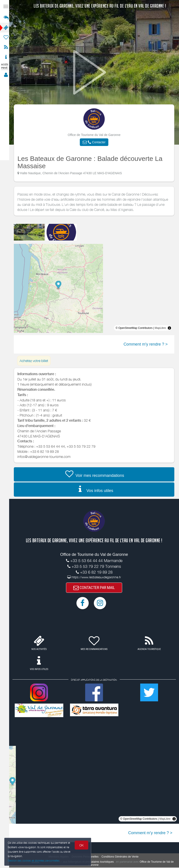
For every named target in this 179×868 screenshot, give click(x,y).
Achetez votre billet (35, 361)
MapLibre (162, 328)
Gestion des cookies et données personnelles (34, 861)
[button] (95, 142)
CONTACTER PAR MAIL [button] (95, 588)
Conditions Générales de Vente (121, 857)
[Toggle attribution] (171, 328)
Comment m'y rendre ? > (147, 344)
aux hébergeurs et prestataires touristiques (90, 862)
